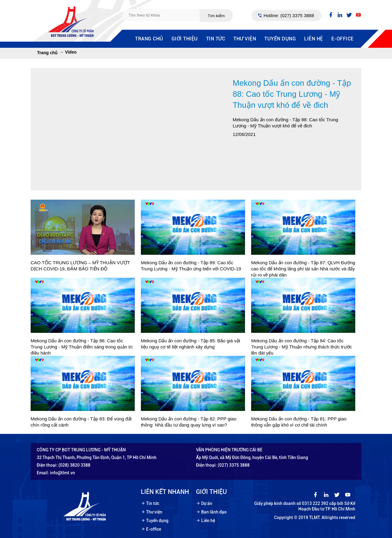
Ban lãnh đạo (214, 512)
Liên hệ (314, 39)
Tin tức (216, 39)
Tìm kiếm (216, 16)
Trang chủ (149, 39)
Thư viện (245, 39)
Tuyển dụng (280, 39)
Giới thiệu (185, 39)
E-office (343, 39)
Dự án (207, 503)
